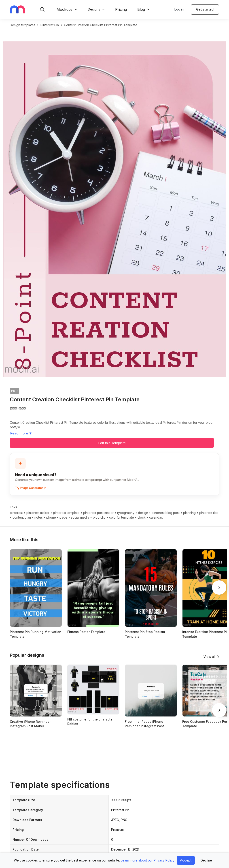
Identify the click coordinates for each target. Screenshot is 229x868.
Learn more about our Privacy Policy (148, 860)
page (63, 517)
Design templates (23, 25)
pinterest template (66, 513)
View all (209, 657)
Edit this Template (112, 443)
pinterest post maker (98, 513)
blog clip (99, 517)
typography (126, 513)
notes (39, 517)
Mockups (65, 9)
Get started (205, 9)
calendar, (156, 517)
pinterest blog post (166, 513)
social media (80, 517)
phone (51, 517)
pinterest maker (38, 513)
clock (142, 517)
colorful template (122, 517)
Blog (141, 9)
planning (189, 513)
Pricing (121, 9)
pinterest (16, 513)
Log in (179, 9)
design (143, 513)
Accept (186, 860)
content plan (22, 517)
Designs (94, 9)
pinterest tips (209, 513)
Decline (206, 860)
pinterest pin (50, 25)
